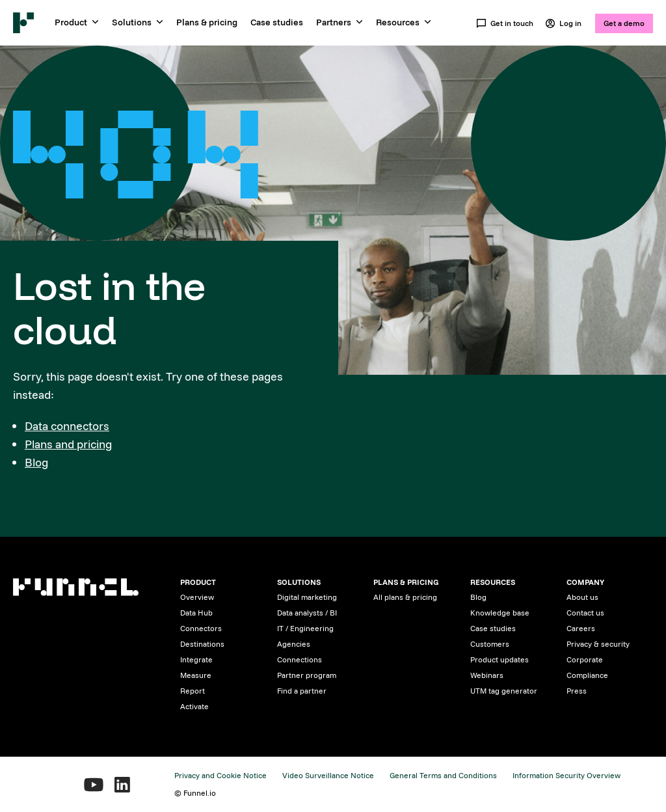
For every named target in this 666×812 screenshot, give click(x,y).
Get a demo (624, 23)
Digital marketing (307, 597)
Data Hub (196, 613)
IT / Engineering (305, 628)
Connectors (201, 628)
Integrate (196, 659)
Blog (36, 462)
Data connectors (67, 426)
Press (577, 691)
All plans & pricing (405, 597)
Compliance (587, 675)
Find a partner (302, 691)
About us (582, 597)
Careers (581, 628)
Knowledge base (500, 613)
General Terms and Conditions (443, 775)
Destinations (202, 644)
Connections (300, 659)
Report (193, 691)
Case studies (277, 22)
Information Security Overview (566, 775)
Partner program (307, 675)
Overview (197, 597)
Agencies (294, 644)
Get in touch (505, 23)
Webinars (487, 675)
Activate (194, 706)
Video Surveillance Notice (328, 775)
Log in (563, 23)
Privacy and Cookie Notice (220, 775)
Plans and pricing (68, 444)
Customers (490, 644)
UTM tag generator (504, 691)
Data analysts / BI (307, 613)
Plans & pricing (207, 22)
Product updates (499, 659)
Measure (196, 675)
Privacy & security (598, 644)
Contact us (585, 613)
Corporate (585, 659)
